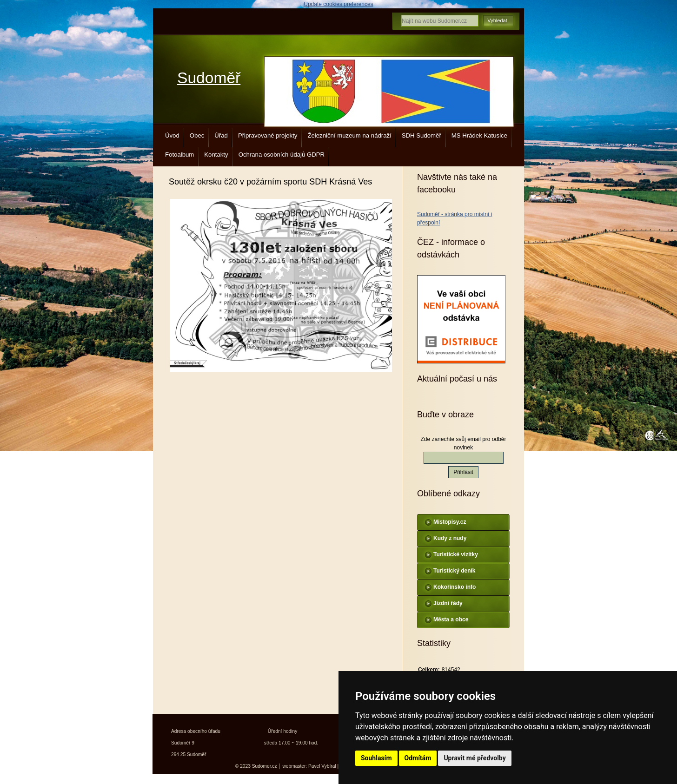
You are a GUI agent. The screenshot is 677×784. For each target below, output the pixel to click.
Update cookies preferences (338, 4)
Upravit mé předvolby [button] (475, 758)
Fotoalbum (179, 155)
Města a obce (451, 619)
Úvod (172, 135)
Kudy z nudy (450, 538)
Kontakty (216, 155)
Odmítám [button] (418, 758)
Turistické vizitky (456, 554)
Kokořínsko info (455, 587)
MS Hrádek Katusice (479, 135)
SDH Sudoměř (421, 135)
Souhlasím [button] (376, 758)
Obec (197, 135)
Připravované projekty (268, 135)
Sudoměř (209, 78)
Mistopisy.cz (450, 522)
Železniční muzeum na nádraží (349, 135)
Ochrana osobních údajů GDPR (282, 155)
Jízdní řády (448, 603)
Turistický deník (454, 571)
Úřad (221, 135)
